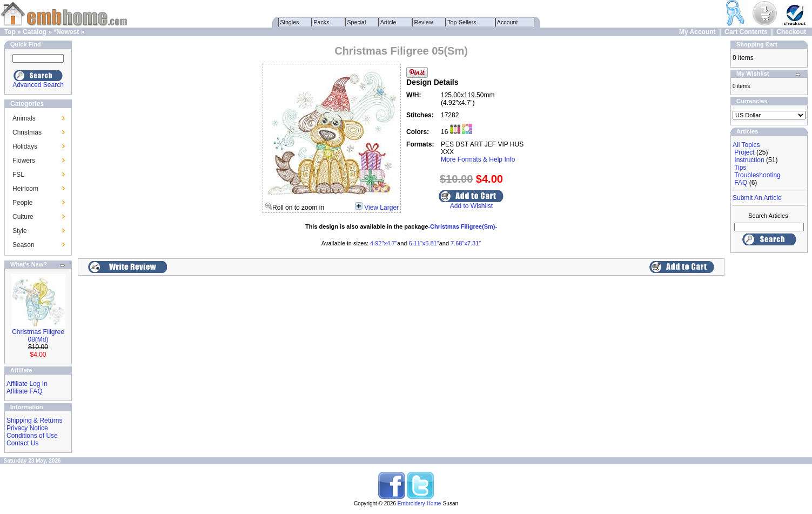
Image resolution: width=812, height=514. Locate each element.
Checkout (791, 32)
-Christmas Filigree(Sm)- (462, 226)
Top (10, 32)
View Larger (381, 208)
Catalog (35, 32)
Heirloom (25, 189)
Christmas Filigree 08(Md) (38, 336)
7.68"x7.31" (466, 243)
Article (389, 22)
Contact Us (22, 443)
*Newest (66, 32)
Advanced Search (38, 85)
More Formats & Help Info (478, 159)
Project (744, 152)
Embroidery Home (420, 503)
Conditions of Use (32, 436)
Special (357, 22)
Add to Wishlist (471, 206)
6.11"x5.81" (424, 243)
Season (24, 245)
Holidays (25, 146)
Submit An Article (757, 198)
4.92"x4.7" (384, 243)
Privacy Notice (27, 428)
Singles (290, 22)
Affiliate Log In (27, 384)
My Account (697, 32)
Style (20, 231)
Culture (23, 217)
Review (424, 22)
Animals (24, 118)
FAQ (741, 183)
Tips (740, 168)
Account (508, 22)
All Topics (746, 145)
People (22, 203)
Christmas (27, 132)
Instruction (749, 160)
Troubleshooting (757, 175)
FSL (18, 175)
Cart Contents (746, 32)
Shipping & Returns (34, 420)
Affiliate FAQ (24, 391)
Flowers (24, 161)
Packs (322, 22)
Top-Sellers (462, 22)
